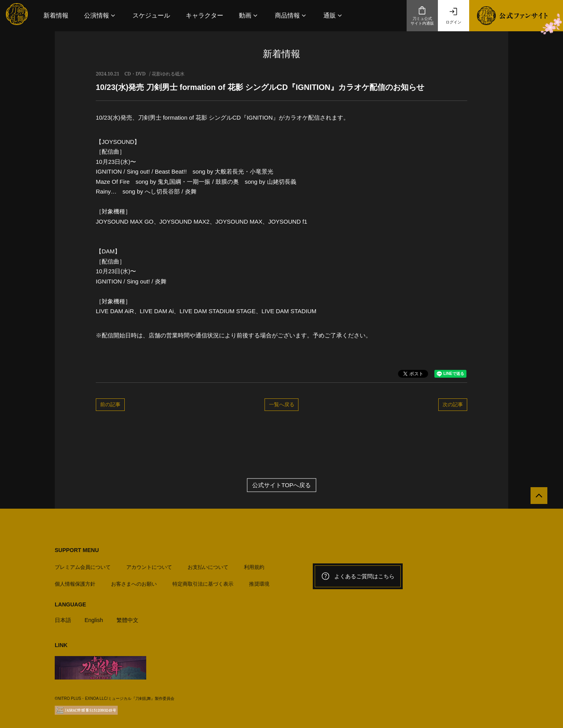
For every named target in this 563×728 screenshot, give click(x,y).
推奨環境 (259, 582)
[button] (100, 15)
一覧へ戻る (282, 404)
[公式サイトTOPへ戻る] (537, 498)
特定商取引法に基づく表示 (203, 582)
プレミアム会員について (83, 565)
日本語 (64, 618)
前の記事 (110, 404)
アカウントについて (149, 565)
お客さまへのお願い (134, 582)
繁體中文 (130, 618)
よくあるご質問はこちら (358, 576)
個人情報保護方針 (75, 582)
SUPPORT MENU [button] (77, 550)
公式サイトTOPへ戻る (282, 485)
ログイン (454, 16)
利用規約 (254, 565)
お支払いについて (208, 565)
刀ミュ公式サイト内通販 (422, 16)
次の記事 (453, 404)
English (95, 618)
